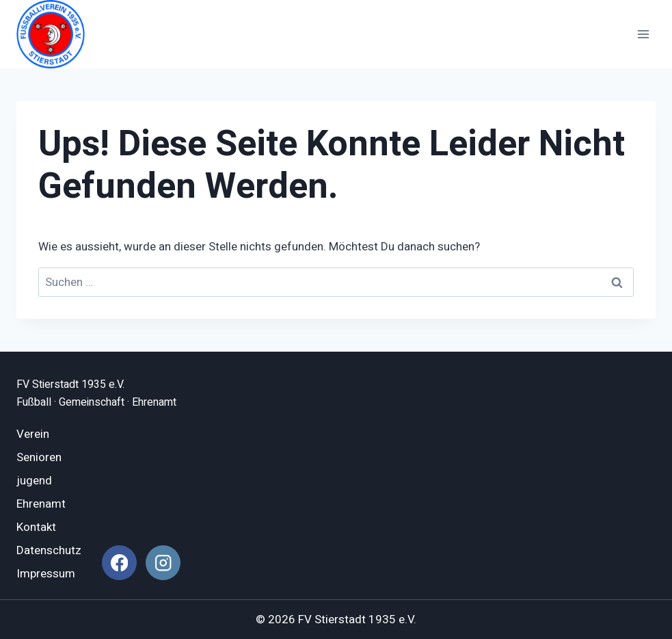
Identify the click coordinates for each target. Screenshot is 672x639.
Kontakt (36, 527)
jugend (34, 481)
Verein (33, 434)
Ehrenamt (41, 504)
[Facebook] (119, 563)
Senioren (39, 457)
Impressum (46, 574)
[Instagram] (163, 563)
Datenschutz (49, 550)
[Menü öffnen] (643, 34)
